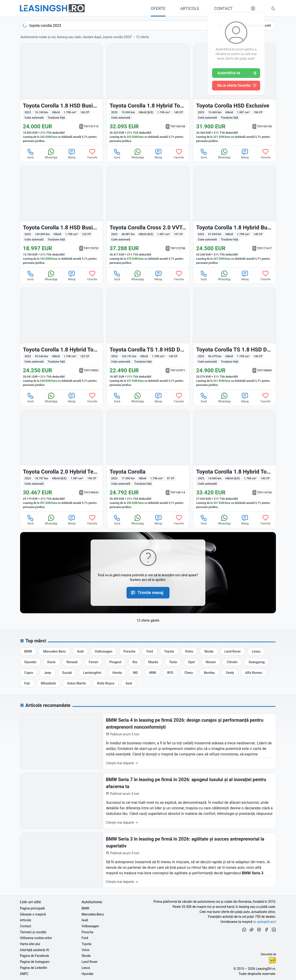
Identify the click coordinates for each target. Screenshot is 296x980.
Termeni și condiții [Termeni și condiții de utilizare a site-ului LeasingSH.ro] (33, 932)
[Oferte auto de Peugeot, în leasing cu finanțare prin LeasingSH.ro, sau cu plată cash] (115, 662)
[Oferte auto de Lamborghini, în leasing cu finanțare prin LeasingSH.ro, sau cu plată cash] (92, 673)
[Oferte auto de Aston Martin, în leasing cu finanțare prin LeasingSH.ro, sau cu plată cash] (77, 683)
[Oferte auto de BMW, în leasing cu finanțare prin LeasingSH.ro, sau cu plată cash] (28, 651)
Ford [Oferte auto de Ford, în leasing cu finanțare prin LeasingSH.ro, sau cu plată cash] (85, 938)
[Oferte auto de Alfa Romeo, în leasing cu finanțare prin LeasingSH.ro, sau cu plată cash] (254, 673)
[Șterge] (221, 25)
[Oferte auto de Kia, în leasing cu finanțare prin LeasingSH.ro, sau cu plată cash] (135, 662)
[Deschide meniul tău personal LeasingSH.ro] (253, 8)
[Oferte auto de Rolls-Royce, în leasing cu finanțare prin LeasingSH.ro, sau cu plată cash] (106, 683)
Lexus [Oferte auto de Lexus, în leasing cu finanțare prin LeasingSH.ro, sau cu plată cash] (86, 968)
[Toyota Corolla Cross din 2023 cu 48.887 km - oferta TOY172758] (148, 217)
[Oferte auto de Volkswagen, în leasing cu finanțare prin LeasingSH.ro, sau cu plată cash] (104, 651)
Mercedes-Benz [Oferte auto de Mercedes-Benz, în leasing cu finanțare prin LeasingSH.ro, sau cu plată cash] (93, 914)
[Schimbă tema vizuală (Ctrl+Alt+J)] (273, 8)
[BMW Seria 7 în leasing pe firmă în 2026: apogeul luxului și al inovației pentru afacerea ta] (148, 801)
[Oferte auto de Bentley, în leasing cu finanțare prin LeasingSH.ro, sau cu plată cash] (209, 673)
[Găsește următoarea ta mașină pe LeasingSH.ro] (52, 8)
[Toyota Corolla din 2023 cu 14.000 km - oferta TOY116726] (235, 461)
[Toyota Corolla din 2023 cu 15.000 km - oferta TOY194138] (148, 95)
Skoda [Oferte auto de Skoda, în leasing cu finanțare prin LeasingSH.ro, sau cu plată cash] (86, 956)
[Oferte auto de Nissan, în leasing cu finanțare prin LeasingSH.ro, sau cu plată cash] (211, 662)
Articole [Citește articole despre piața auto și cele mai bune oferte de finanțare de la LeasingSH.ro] (25, 920)
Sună (31, 154)
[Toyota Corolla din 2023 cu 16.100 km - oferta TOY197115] (61, 95)
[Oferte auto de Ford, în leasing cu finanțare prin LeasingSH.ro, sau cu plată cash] (150, 651)
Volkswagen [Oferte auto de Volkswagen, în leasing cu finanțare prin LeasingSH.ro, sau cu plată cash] (90, 926)
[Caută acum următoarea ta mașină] (127, 25)
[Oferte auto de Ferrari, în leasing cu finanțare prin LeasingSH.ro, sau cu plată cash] (94, 662)
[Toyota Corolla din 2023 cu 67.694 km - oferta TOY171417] (235, 217)
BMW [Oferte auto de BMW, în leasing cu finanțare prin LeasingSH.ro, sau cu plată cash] (85, 908)
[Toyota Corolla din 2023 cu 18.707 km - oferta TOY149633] (61, 461)
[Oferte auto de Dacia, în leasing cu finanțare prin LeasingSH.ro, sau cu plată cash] (51, 662)
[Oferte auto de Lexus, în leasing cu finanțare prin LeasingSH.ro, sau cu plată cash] (256, 651)
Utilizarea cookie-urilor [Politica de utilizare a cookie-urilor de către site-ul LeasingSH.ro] (36, 938)
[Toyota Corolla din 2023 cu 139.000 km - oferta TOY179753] (61, 217)
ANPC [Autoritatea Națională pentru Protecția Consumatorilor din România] (24, 974)
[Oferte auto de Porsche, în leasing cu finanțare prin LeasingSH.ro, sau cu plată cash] (129, 651)
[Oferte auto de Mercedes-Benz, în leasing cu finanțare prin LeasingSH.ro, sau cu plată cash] (54, 651)
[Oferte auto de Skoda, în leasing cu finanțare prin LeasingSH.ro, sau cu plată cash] (209, 651)
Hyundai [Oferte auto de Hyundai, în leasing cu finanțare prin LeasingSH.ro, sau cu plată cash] (88, 974)
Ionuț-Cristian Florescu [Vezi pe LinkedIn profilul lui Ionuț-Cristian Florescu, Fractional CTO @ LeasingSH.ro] (272, 960)
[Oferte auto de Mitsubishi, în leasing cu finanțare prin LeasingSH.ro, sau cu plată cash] (49, 683)
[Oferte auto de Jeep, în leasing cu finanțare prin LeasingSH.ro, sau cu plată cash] (48, 673)
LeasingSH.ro (266, 969)
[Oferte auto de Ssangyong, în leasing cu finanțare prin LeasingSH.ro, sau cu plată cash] (257, 662)
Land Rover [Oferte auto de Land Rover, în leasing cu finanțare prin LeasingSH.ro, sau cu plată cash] (90, 962)
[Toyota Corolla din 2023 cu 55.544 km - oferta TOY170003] (61, 339)
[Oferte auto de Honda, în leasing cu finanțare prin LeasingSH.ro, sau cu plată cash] (117, 673)
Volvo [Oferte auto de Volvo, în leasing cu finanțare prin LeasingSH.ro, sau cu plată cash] (86, 950)
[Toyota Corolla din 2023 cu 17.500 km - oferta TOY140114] (148, 461)
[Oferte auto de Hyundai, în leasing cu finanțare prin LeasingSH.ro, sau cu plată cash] (30, 662)
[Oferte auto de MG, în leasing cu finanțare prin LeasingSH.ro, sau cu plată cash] (136, 673)
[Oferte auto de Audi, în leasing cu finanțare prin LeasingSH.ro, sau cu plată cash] (80, 651)
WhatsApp (51, 154)
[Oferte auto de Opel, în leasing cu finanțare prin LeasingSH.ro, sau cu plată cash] (191, 662)
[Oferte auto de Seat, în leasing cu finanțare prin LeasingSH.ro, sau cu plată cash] (129, 683)
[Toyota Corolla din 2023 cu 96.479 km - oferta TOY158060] (235, 339)
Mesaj (72, 154)
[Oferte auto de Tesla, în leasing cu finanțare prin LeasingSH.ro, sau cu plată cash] (173, 662)
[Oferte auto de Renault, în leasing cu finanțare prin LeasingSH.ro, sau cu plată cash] (72, 662)
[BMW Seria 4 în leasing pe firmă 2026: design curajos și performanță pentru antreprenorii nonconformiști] (148, 741)
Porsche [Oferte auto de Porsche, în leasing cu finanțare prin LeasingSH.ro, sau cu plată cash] (88, 932)
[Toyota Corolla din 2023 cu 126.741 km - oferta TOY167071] (148, 339)
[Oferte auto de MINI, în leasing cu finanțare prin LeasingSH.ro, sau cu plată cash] (153, 673)
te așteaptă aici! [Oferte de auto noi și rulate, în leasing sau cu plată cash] (265, 922)
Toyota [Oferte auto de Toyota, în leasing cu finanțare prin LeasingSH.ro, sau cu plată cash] (86, 944)
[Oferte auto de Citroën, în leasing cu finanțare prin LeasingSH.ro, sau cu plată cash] (232, 662)
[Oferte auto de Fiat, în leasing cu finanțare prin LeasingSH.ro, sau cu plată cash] (27, 683)
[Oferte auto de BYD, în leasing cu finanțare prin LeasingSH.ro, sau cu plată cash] (170, 673)
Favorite (92, 154)
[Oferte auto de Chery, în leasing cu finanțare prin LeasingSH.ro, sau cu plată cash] (189, 673)
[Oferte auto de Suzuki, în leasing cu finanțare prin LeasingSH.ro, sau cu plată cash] (67, 673)
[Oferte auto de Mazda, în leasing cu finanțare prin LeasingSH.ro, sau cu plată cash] (153, 662)
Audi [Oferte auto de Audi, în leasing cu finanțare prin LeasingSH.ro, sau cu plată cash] (85, 920)
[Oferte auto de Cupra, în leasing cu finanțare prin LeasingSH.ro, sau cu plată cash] (29, 673)
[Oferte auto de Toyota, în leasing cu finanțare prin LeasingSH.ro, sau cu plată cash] (169, 651)
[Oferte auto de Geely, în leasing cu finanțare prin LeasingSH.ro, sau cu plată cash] (230, 673)
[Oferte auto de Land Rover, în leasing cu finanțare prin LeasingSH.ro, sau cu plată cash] (233, 651)
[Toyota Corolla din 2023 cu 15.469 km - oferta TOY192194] (235, 95)
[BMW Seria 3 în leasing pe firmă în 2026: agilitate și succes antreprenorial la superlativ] (148, 860)
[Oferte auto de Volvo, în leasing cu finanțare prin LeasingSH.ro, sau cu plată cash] (189, 651)
